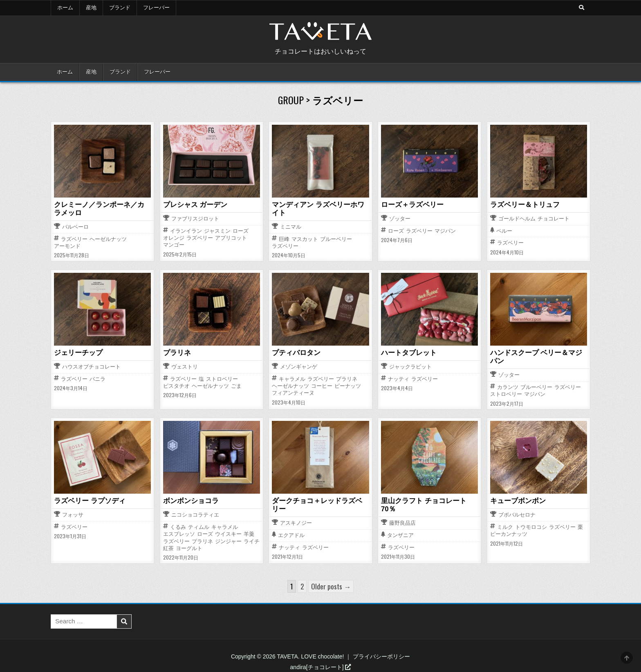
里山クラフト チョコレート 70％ (429, 499)
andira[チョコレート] (321, 665)
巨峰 (284, 238)
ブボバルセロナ (517, 514)
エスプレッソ (179, 532)
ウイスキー (228, 532)
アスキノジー (296, 521)
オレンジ (174, 237)
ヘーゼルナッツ (108, 238)
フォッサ (73, 514)
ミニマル (291, 226)
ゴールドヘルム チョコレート (534, 219)
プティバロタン (295, 352)
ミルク (505, 525)
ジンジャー (228, 540)
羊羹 (249, 532)
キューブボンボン (516, 499)
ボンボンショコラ (189, 499)
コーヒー (322, 385)
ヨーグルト (189, 547)
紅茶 (168, 547)
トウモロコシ (531, 525)
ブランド (120, 8)
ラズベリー (74, 238)
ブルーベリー (336, 238)
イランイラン (186, 230)
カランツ (508, 386)
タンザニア (400, 526)
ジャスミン (217, 230)
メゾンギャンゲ (299, 366)
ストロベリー (222, 378)
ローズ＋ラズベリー (410, 205)
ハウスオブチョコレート (91, 366)
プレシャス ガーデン (193, 205)
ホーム (65, 8)
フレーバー (156, 8)
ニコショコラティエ (195, 514)
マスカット (305, 238)
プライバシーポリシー (381, 655)
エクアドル (291, 534)
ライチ (252, 540)
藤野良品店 (402, 514)
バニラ (97, 378)
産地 (91, 8)
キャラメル (292, 378)
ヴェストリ (185, 366)
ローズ (241, 230)
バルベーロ (75, 226)
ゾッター (400, 219)
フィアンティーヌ (293, 392)
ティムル (199, 525)
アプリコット (231, 237)
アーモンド (67, 245)
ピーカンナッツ (509, 532)
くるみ (178, 525)
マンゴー (174, 245)
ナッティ (399, 378)
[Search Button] (581, 8)
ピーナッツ (348, 385)
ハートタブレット (407, 352)
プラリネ (176, 352)
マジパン (445, 230)
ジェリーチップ (77, 352)
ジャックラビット (410, 366)
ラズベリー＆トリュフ (523, 205)
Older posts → (331, 585)
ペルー (504, 231)
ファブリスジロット (195, 219)
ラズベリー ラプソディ (87, 499)
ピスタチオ (176, 385)
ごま (236, 385)
